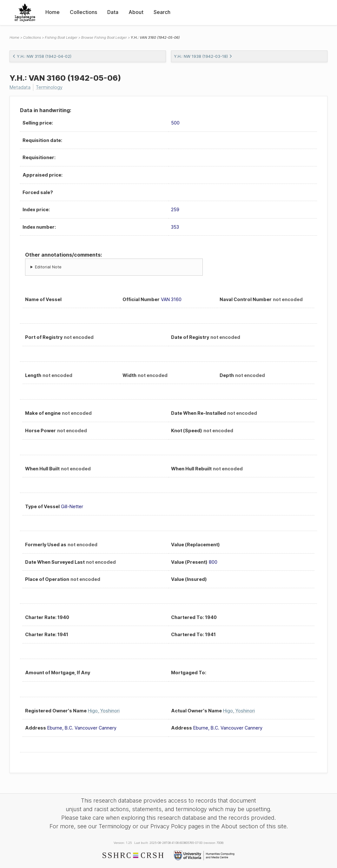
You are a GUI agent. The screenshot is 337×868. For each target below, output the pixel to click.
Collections (83, 12)
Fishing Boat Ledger (61, 37)
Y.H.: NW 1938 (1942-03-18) (203, 56)
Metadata (20, 87)
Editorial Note (48, 267)
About (136, 12)
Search (162, 12)
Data (113, 12)
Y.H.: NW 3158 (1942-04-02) (42, 56)
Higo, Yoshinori (104, 711)
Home (53, 12)
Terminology (49, 87)
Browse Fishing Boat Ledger (104, 37)
